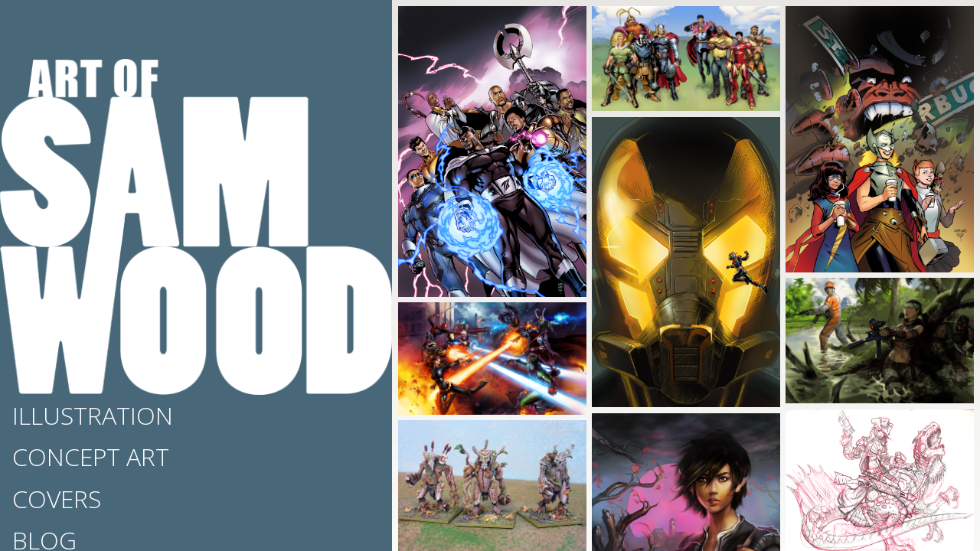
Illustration (93, 415)
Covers (57, 499)
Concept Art (91, 456)
